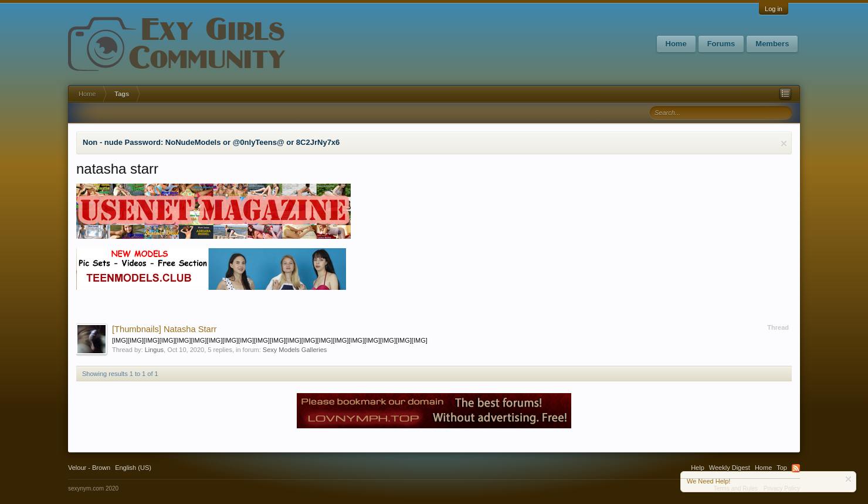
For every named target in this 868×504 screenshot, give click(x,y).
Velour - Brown (89, 468)
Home (676, 44)
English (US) (133, 468)
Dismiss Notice (784, 143)
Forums (721, 44)
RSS (796, 468)
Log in (774, 9)
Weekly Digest (730, 468)
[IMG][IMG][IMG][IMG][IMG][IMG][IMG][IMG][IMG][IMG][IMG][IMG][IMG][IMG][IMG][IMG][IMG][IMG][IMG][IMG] (270, 340)
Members (772, 44)
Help (698, 468)
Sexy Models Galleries (295, 350)
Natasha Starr (164, 329)
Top (782, 468)
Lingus (154, 350)
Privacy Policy (782, 488)
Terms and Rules (736, 488)
